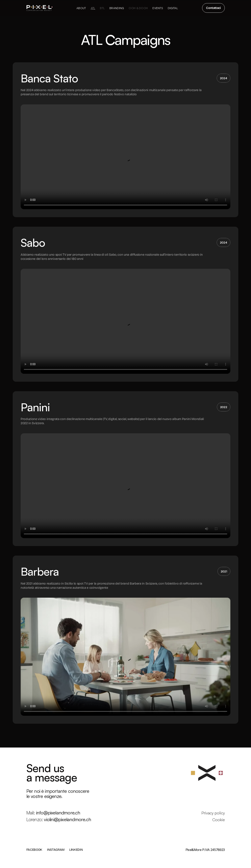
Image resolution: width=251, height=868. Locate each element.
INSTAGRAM (56, 850)
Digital (173, 8)
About (81, 8)
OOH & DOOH (138, 8)
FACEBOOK (34, 850)
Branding (117, 8)
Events (158, 8)
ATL (93, 8)
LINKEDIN (76, 850)
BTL (102, 8)
